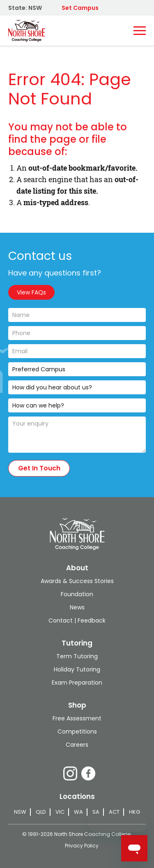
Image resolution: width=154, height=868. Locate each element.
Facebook (88, 773)
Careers (77, 745)
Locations (77, 796)
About (77, 568)
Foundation (77, 594)
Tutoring (77, 643)
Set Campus (80, 8)
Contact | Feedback (77, 620)
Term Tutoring (77, 656)
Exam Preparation (77, 683)
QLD (41, 812)
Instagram (70, 773)
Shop (77, 705)
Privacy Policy (82, 846)
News (77, 607)
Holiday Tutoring (77, 669)
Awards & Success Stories (77, 581)
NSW (20, 812)
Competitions (77, 731)
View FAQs (31, 292)
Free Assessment (77, 718)
